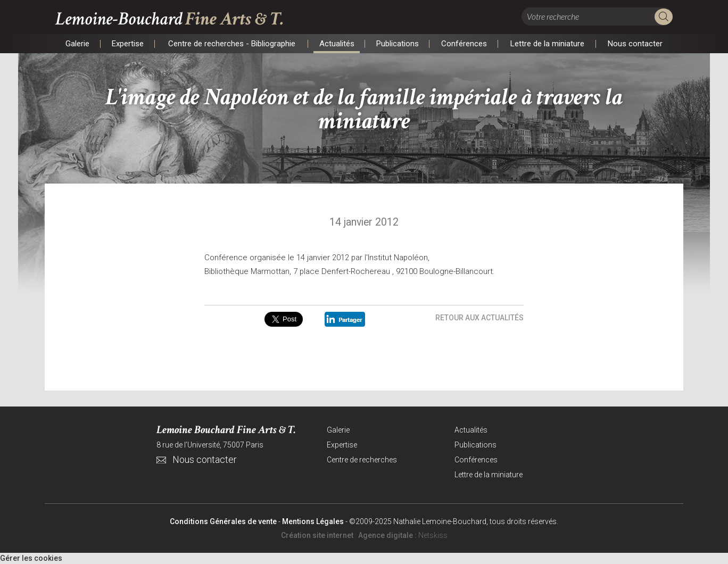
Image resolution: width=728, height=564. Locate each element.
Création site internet (317, 535)
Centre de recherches (362, 460)
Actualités (337, 44)
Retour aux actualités (479, 318)
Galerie (77, 44)
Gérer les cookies (31, 558)
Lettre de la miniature (547, 44)
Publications (397, 44)
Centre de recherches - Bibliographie (231, 44)
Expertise (128, 44)
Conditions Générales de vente (223, 521)
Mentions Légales (313, 521)
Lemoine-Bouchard (170, 19)
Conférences (464, 44)
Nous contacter (635, 44)
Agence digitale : (388, 535)
